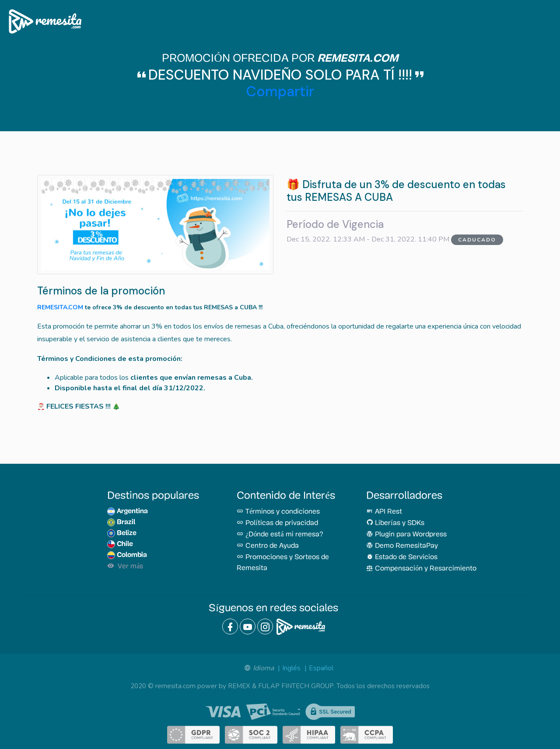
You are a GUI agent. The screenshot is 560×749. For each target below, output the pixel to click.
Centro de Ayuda (268, 546)
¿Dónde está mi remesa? (280, 535)
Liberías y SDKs (395, 523)
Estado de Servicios (402, 557)
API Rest (384, 512)
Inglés (291, 668)
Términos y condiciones (278, 512)
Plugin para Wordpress (406, 535)
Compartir (280, 91)
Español (321, 668)
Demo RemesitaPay (402, 546)
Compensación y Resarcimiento (421, 569)
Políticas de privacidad (277, 523)
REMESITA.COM (60, 307)
